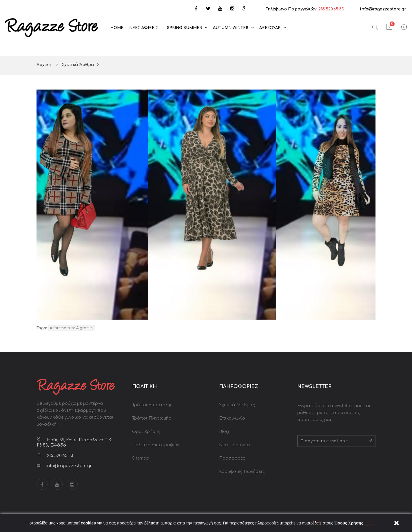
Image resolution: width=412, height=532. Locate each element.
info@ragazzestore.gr (383, 9)
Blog (224, 432)
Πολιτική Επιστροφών (156, 445)
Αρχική (44, 65)
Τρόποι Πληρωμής (152, 418)
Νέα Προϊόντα (235, 445)
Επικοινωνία (232, 418)
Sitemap (141, 458)
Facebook (42, 484)
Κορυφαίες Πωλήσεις (242, 472)
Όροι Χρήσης (146, 432)
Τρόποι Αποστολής (152, 405)
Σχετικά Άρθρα (78, 65)
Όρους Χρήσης (349, 523)
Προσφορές (232, 458)
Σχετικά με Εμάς (237, 405)
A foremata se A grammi (72, 328)
